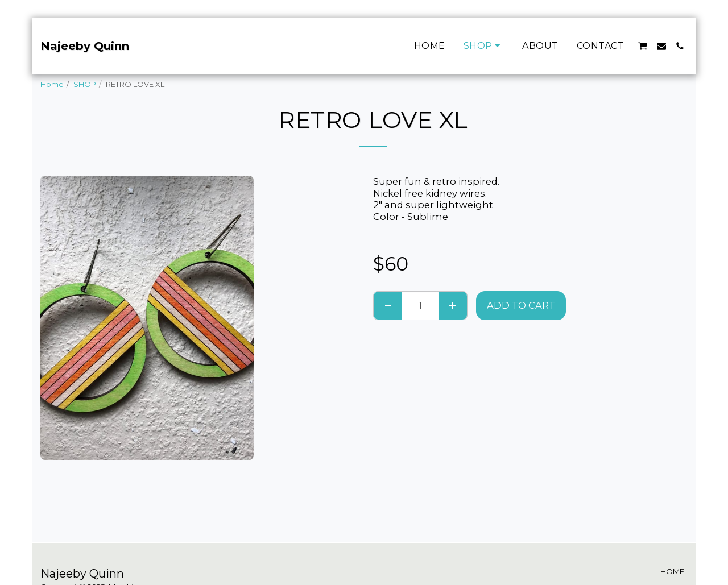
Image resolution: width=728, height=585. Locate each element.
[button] (643, 46)
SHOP (85, 84)
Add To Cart (521, 305)
